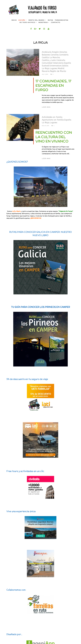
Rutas (50, 20)
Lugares (54, 68)
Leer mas (46, 107)
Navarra (46, 71)
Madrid (61, 68)
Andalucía (47, 52)
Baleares (46, 55)
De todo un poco (27, 22)
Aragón (55, 52)
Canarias (55, 55)
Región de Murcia (58, 71)
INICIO (14, 20)
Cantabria (64, 55)
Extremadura (55, 66)
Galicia (65, 66)
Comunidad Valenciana (53, 63)
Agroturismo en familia (53, 120)
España (22, 20)
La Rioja (46, 68)
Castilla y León (49, 60)
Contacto (56, 22)
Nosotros (43, 22)
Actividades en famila (52, 117)
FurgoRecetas (62, 20)
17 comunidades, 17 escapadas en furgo (53, 85)
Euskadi (45, 66)
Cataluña (61, 60)
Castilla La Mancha (51, 58)
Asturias (63, 52)
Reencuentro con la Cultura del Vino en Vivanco (54, 137)
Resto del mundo (37, 20)
